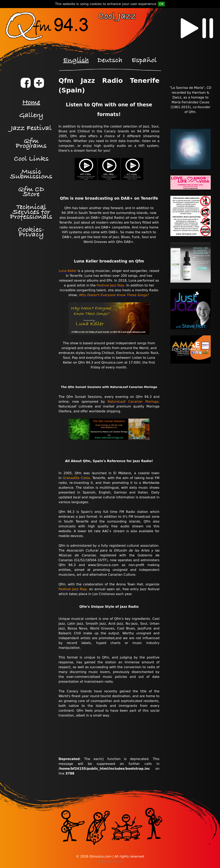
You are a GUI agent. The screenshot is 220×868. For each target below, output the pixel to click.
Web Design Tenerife (110, 862)
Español (144, 60)
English (76, 60)
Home (31, 102)
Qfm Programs (31, 144)
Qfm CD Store (31, 192)
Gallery (31, 115)
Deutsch (110, 60)
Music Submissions (31, 174)
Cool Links (31, 159)
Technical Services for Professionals (31, 212)
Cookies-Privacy (31, 232)
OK (161, 4)
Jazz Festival (31, 128)
